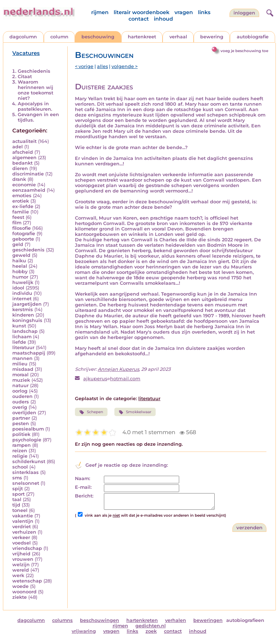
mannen (22, 358)
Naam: (83, 478)
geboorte (23, 239)
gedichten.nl (151, 626)
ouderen (22, 396)
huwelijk (23, 282)
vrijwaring (84, 631)
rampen (22, 445)
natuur (20, 385)
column (59, 37)
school (20, 467)
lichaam (22, 337)
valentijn (23, 521)
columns (62, 620)
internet (22, 299)
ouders (21, 402)
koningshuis (27, 320)
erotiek (21, 201)
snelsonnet (26, 483)
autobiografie (253, 37)
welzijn (21, 565)
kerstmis (23, 310)
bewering (212, 37)
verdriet (22, 527)
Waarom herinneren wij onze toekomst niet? (35, 90)
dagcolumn (23, 37)
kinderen (23, 315)
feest (18, 217)
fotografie (24, 234)
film (17, 223)
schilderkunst (29, 461)
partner (21, 418)
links (204, 12)
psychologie (27, 440)
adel (18, 147)
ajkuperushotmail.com (112, 379)
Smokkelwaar (135, 412)
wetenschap (27, 581)
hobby (20, 272)
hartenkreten (142, 620)
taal (17, 499)
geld (18, 244)
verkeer (21, 537)
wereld (21, 570)
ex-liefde (23, 206)
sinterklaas (26, 472)
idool (18, 288)
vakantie (23, 516)
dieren (20, 168)
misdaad (23, 369)
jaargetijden (27, 304)
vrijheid (21, 554)
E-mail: (83, 487)
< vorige (84, 66)
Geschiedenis (34, 71)
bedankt (22, 163)
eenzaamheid (29, 190)
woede (20, 586)
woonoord (24, 592)
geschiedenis (28, 250)
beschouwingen (100, 620)
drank (19, 179)
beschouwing (98, 37)
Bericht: (84, 496)
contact (139, 19)
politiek (21, 434)
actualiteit (24, 141)
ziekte (20, 597)
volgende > (125, 66)
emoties (22, 196)
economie (24, 185)
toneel (20, 510)
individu (22, 293)
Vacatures (26, 53)
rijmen (100, 12)
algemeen (24, 158)
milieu (20, 364)
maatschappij (29, 353)
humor (20, 277)
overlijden (24, 413)
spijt (18, 489)
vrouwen (23, 559)
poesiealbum (28, 429)
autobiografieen (245, 620)
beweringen (208, 620)
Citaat (25, 77)
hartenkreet (142, 37)
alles (102, 66)
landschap (25, 331)
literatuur (23, 348)
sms (17, 478)
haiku (19, 261)
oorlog (20, 391)
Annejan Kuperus (118, 369)
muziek (21, 380)
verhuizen (24, 532)
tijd (16, 505)
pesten (21, 423)
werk (18, 575)
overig (20, 407)
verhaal (178, 37)
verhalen (176, 620)
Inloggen (244, 13)
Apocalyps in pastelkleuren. (35, 106)
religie (20, 456)
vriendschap (27, 548)
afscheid (23, 152)
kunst (19, 326)
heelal (20, 266)
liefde (19, 342)
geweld (21, 255)
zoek (151, 631)
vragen (184, 12)
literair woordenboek (142, 12)
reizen (20, 451)
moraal (20, 375)
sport (18, 494)
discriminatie (28, 174)
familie (21, 212)
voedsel (22, 543)
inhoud (163, 19)
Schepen (91, 412)
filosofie (22, 228)
